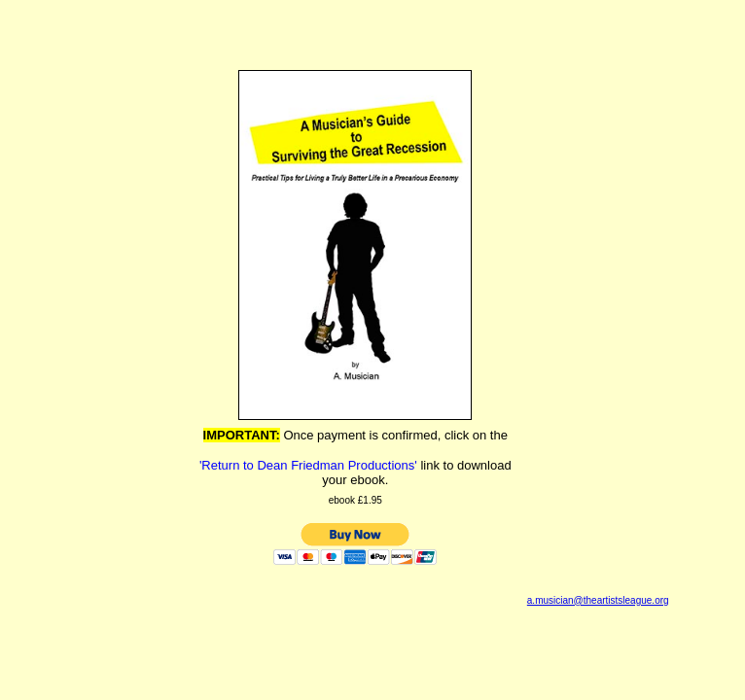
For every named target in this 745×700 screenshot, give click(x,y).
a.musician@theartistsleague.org (598, 600)
